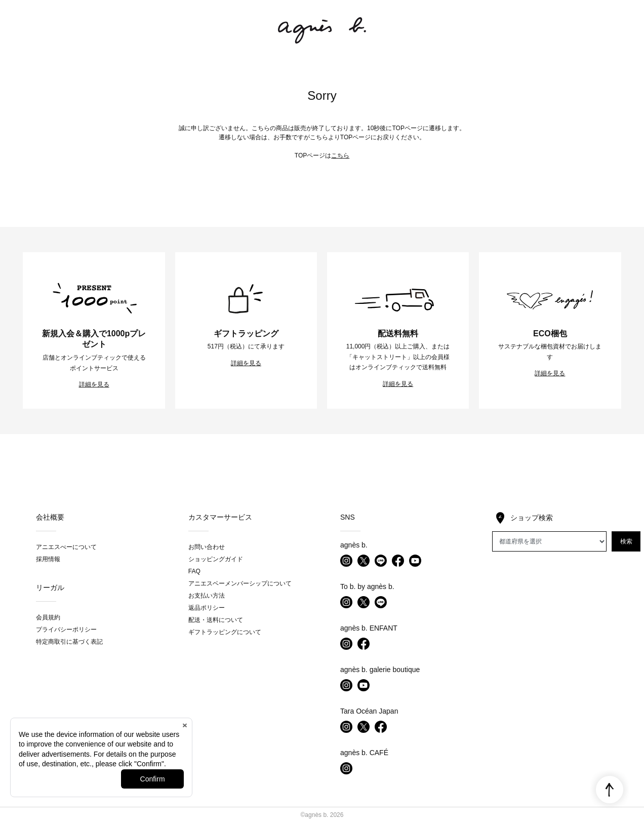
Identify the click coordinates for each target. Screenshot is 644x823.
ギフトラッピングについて (225, 632)
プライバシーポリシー (66, 630)
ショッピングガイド (216, 559)
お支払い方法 (207, 596)
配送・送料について (216, 620)
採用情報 (48, 559)
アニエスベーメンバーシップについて (240, 583)
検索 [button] (626, 541)
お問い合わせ (207, 547)
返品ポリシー (207, 608)
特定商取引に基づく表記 (69, 642)
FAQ (194, 571)
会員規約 (48, 617)
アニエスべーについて (66, 547)
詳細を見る (94, 384)
